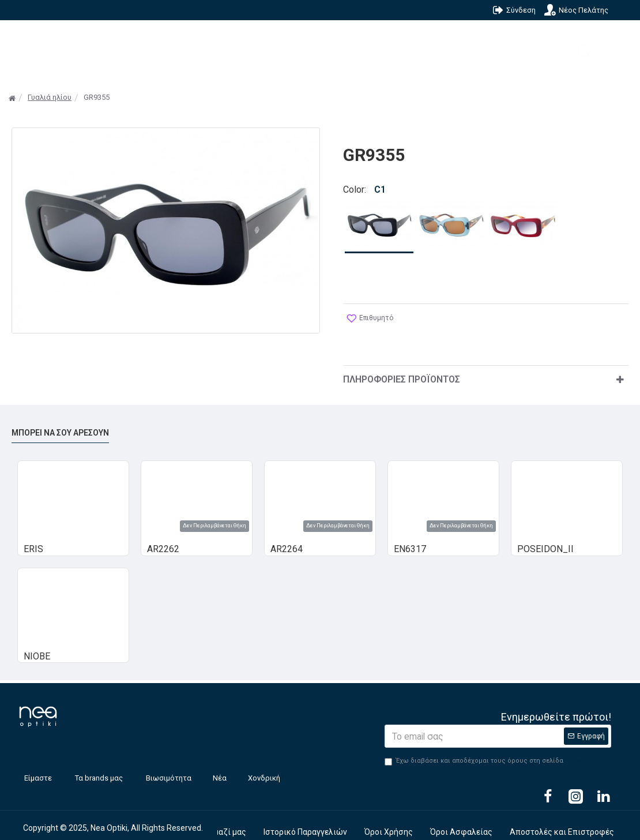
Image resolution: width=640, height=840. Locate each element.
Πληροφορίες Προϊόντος (402, 369)
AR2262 (163, 539)
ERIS (33, 539)
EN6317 (410, 539)
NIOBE (37, 646)
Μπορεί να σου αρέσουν (60, 422)
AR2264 (287, 539)
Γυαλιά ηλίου (50, 97)
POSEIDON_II (545, 539)
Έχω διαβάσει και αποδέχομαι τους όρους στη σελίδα (498, 751)
